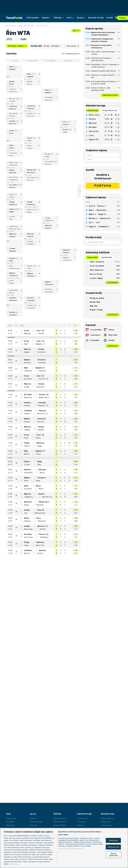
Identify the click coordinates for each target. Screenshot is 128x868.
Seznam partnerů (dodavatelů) (71, 849)
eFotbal (109, 340)
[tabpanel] (103, 127)
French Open (81, 822)
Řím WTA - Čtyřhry (43, 26)
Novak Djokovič (11, 818)
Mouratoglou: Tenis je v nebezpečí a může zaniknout (104, 66)
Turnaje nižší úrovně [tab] (110, 110)
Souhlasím (113, 840)
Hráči (70, 18)
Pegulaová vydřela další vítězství (104, 71)
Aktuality (33, 818)
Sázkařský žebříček (60, 825)
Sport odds (111, 335)
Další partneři (113, 346)
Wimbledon (81, 825)
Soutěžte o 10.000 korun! (103, 177)
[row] (43, 332)
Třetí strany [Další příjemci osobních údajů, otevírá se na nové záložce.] (14, 864)
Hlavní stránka (11, 26)
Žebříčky (59, 18)
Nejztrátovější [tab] (107, 257)
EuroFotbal (92, 340)
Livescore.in (93, 335)
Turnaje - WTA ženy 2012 (26, 26)
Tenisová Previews (36, 822)
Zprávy (81, 18)
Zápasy (46, 18)
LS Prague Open (106, 825)
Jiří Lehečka (10, 822)
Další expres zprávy (110, 95)
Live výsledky (94, 330)
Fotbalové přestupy (107, 818)
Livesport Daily (106, 822)
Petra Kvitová (10, 825)
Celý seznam (113, 315)
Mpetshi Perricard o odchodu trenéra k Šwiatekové (103, 34)
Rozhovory (33, 825)
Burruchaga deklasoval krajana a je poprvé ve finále (104, 83)
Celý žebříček (112, 282)
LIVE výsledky (33, 18)
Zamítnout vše (113, 847)
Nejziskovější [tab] (92, 257)
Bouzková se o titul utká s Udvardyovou (102, 46)
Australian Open (82, 818)
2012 (76, 30)
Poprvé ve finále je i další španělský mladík (101, 89)
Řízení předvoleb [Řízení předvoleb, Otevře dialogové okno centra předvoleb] (114, 854)
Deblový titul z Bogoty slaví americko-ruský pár (102, 40)
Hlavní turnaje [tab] (93, 110)
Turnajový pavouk (71, 54)
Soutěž (110, 18)
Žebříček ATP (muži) (60, 818)
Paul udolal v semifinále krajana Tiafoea (103, 53)
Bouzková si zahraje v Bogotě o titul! (103, 76)
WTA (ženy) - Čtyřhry (17, 46)
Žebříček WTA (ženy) (60, 822)
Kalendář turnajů (96, 18)
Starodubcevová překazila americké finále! (101, 59)
